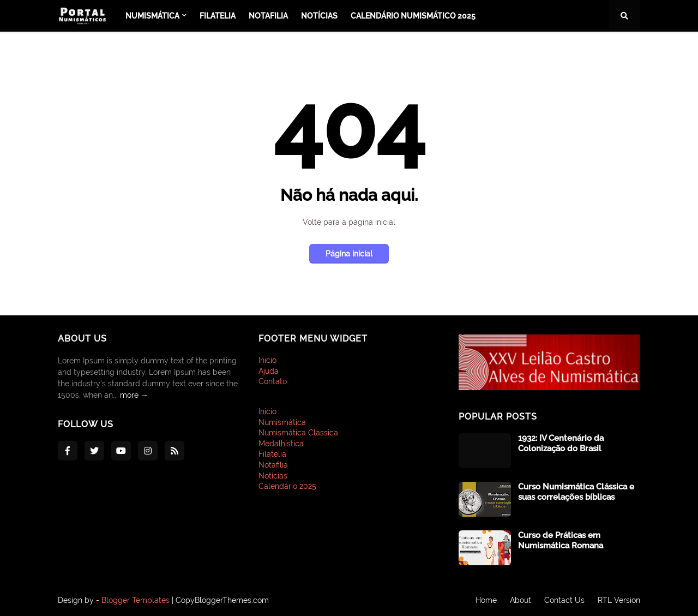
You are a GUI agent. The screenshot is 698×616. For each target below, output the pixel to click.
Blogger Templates (136, 600)
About (521, 600)
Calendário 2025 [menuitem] (287, 486)
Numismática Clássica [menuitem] (298, 433)
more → (134, 395)
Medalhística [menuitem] (281, 444)
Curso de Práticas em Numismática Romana (561, 541)
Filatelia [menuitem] (218, 16)
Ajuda (269, 371)
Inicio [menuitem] (267, 411)
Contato (273, 381)
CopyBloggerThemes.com (222, 600)
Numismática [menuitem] (152, 16)
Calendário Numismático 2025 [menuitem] (413, 16)
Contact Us (564, 600)
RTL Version (619, 600)
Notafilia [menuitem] (268, 16)
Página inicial (349, 254)
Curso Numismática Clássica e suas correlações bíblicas (576, 492)
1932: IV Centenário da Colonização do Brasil (561, 444)
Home (486, 600)
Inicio (267, 360)
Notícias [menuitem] (319, 16)
